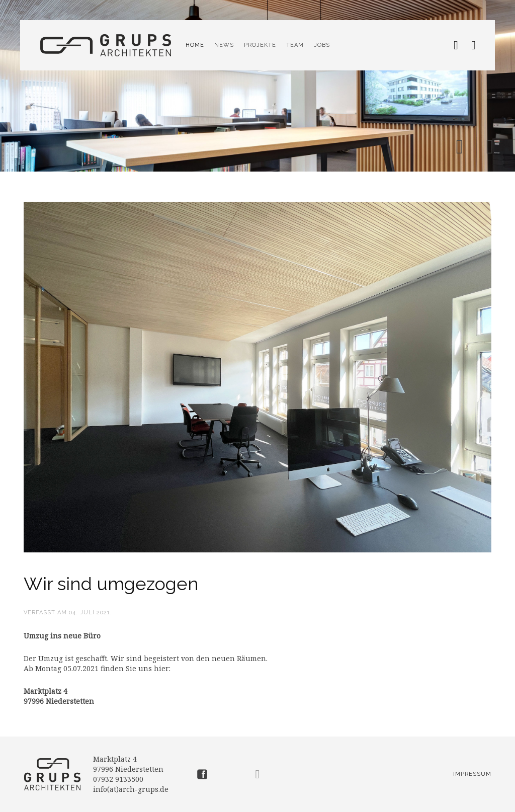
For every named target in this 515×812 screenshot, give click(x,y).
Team (295, 45)
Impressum (472, 774)
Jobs (322, 45)
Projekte (260, 45)
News (224, 45)
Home (195, 45)
